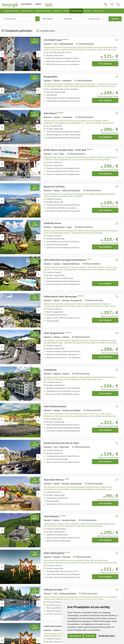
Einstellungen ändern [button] (107, 636)
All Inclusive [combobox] (48, 19)
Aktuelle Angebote (11, 11)
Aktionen (26, 4)
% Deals (87, 11)
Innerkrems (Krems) (69, 520)
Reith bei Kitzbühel (66, 44)
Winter (66, 11)
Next (38, 54)
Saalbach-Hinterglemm (71, 264)
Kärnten (57, 190)
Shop (38, 4)
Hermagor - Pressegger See (72, 300)
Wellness (57, 11)
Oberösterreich (59, 227)
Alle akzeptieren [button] (75, 636)
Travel (49, 4)
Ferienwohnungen (43, 11)
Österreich (47, 44)
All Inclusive (76, 11)
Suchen (115, 19)
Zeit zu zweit (98, 11)
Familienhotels (27, 11)
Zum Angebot (105, 64)
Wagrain (66, 337)
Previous (2, 54)
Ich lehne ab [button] (90, 636)
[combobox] (19, 19)
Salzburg (57, 81)
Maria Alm (67, 557)
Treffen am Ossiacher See (71, 190)
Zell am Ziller (64, 447)
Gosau (69, 227)
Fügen (62, 154)
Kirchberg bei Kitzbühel (68, 594)
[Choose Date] (37, 19)
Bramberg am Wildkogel (72, 410)
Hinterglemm (68, 117)
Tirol (55, 44)
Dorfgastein (67, 81)
